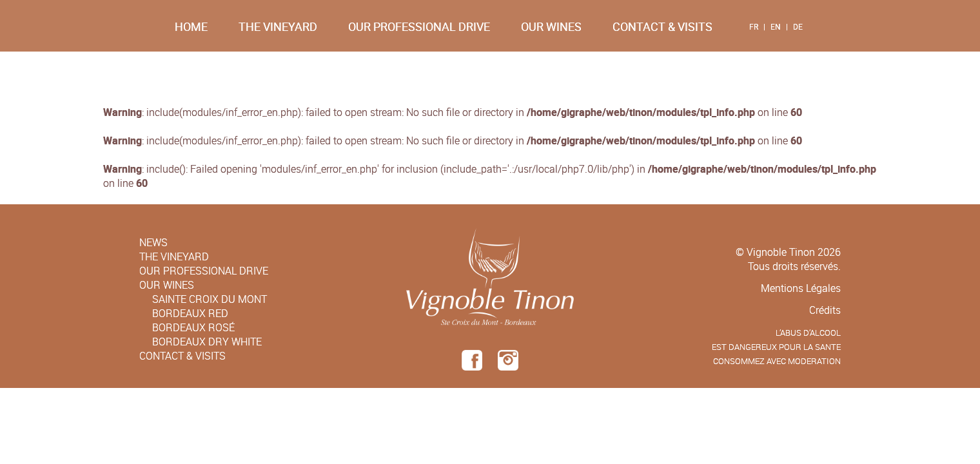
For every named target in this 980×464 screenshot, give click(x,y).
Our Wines (551, 26)
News (153, 242)
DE (798, 26)
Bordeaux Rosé (193, 327)
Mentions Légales (801, 288)
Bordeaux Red (190, 313)
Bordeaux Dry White (207, 342)
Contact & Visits (662, 26)
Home (191, 26)
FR (754, 26)
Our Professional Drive (419, 26)
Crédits (825, 310)
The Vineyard (278, 26)
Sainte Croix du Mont (210, 299)
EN (776, 26)
